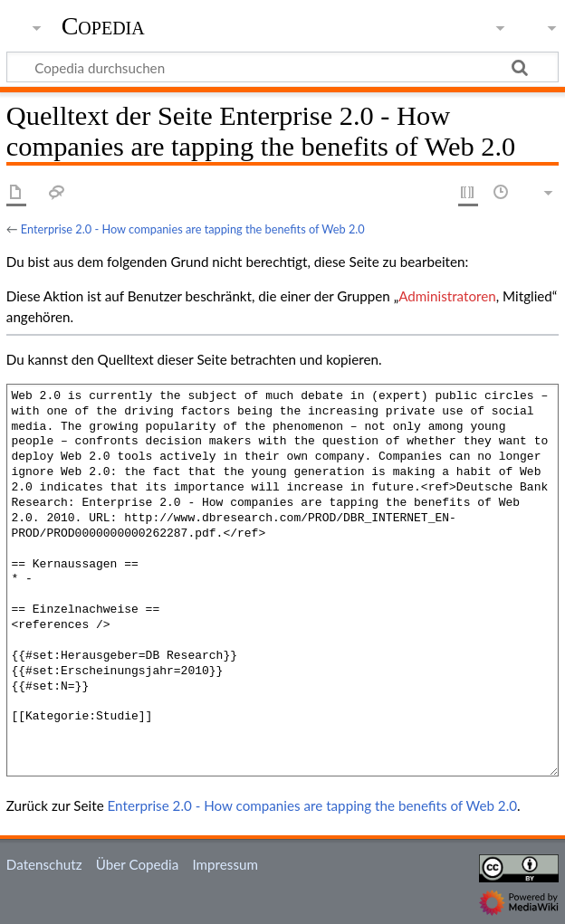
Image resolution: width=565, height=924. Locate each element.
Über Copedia (137, 864)
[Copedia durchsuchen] (282, 67)
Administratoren (447, 296)
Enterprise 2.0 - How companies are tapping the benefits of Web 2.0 (193, 229)
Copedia (103, 26)
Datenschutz (44, 864)
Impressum (225, 864)
